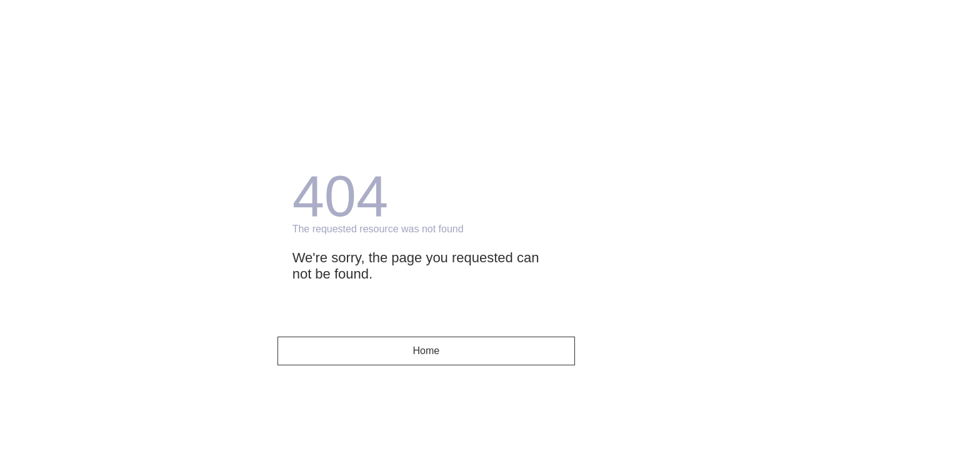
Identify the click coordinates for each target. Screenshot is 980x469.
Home (427, 351)
